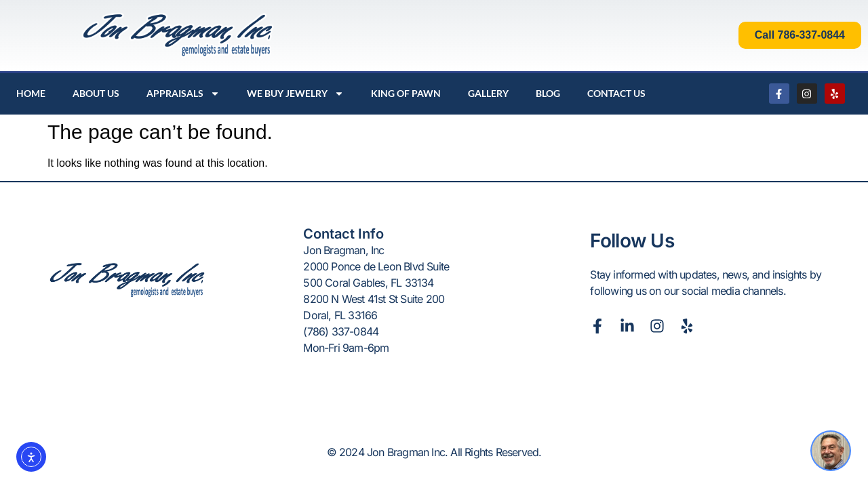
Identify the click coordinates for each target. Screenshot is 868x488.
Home (31, 93)
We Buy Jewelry (295, 94)
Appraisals (183, 94)
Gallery (488, 93)
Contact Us (616, 93)
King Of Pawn (406, 93)
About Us (96, 93)
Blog (548, 93)
